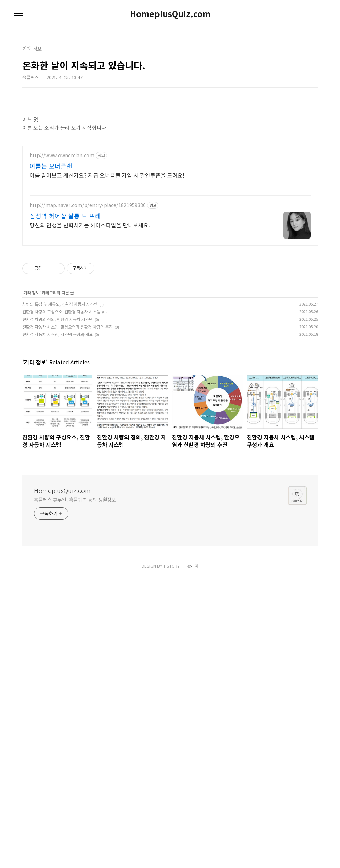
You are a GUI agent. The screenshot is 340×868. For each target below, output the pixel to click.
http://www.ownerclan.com (62, 444)
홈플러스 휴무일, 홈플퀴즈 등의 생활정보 (75, 789)
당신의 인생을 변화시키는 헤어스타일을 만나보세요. (90, 514)
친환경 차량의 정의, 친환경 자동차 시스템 (58, 608)
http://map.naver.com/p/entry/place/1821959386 (88, 494)
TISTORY (172, 855)
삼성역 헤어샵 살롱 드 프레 (65, 505)
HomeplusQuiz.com (170, 14)
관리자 (193, 855)
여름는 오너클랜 (51, 455)
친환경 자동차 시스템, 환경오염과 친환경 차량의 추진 (68, 616)
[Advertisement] (170, 76)
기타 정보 (31, 582)
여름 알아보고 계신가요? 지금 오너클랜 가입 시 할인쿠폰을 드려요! (107, 464)
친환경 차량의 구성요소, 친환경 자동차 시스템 (61, 601)
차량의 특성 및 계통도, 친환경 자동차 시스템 (60, 593)
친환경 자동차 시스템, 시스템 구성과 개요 (58, 623)
